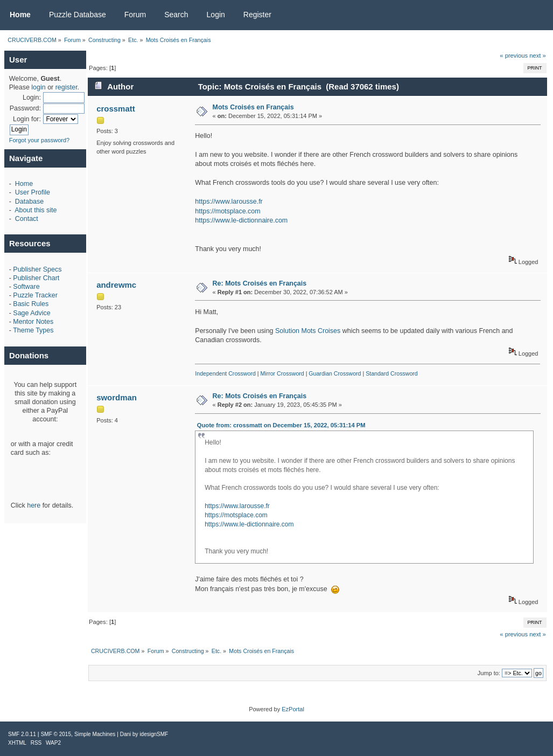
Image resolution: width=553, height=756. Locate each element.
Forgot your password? (40, 140)
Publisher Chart (36, 278)
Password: (25, 108)
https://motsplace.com (227, 211)
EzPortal (293, 709)
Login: (32, 98)
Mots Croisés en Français (253, 107)
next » (538, 56)
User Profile (33, 192)
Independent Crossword (225, 373)
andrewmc (116, 285)
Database (29, 202)
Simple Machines (95, 734)
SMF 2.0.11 (22, 734)
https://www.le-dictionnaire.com (241, 220)
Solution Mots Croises (308, 331)
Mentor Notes (33, 322)
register (66, 87)
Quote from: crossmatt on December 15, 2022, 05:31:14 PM (281, 425)
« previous (514, 56)
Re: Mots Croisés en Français (260, 283)
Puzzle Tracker (35, 295)
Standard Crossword (392, 373)
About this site (36, 210)
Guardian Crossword (335, 373)
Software (26, 287)
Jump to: (489, 673)
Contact (27, 219)
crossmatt (116, 109)
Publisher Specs (37, 269)
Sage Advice (31, 313)
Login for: (27, 119)
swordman (117, 397)
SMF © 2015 (56, 734)
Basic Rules (31, 304)
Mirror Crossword (282, 373)
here (34, 505)
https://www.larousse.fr (229, 202)
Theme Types (33, 330)
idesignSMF (154, 734)
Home (24, 184)
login (38, 87)
